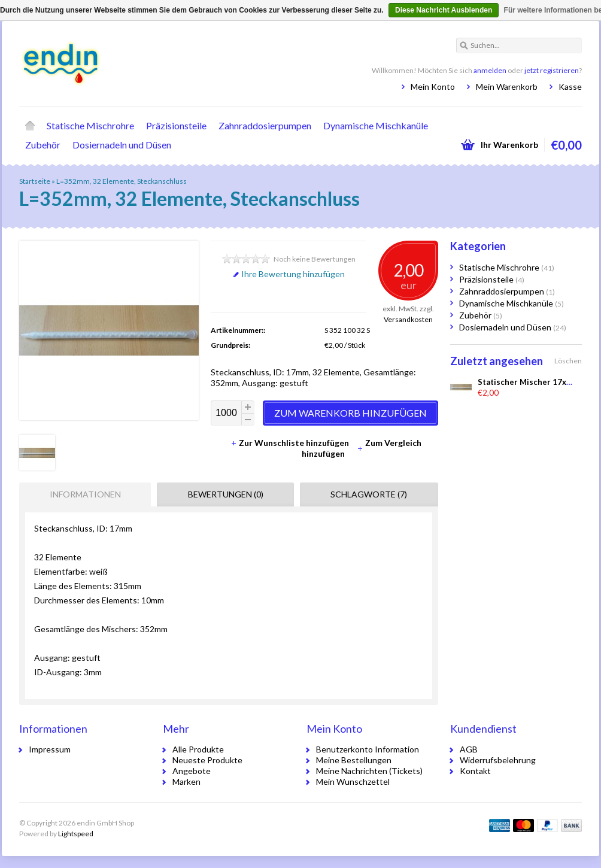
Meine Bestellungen (354, 760)
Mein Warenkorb (507, 87)
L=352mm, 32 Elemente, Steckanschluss (122, 181)
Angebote (192, 771)
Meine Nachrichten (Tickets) (369, 771)
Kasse (570, 87)
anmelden (490, 70)
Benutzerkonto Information (368, 749)
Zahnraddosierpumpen (265, 125)
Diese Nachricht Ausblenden (444, 10)
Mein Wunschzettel (353, 781)
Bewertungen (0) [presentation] (226, 494)
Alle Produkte (198, 749)
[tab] (82, 494)
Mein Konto (433, 87)
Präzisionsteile (176, 125)
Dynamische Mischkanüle (376, 125)
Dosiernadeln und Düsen (122, 145)
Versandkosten (408, 319)
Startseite (30, 126)
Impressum (50, 749)
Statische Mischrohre (90, 125)
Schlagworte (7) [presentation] (369, 494)
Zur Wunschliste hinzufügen (291, 443)
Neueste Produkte (207, 760)
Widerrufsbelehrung (498, 760)
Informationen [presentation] (85, 494)
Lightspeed (76, 834)
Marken (186, 781)
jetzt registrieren (552, 70)
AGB (469, 749)
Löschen (568, 361)
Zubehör (43, 145)
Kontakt (475, 771)
